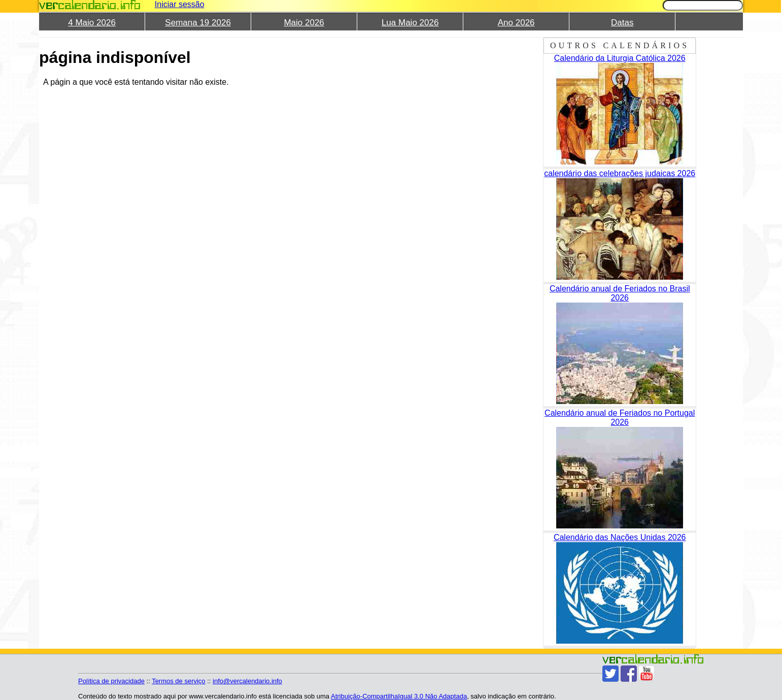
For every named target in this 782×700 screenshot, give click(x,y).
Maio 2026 (304, 23)
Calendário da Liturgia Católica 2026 (620, 58)
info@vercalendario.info (247, 681)
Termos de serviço (178, 681)
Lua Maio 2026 (410, 23)
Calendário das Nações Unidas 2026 (620, 537)
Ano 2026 (516, 23)
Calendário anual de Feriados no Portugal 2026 (620, 418)
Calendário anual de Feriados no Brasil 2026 (620, 293)
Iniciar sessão (180, 4)
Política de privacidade (111, 681)
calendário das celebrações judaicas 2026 (620, 173)
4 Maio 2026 (92, 23)
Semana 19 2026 (198, 23)
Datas (622, 23)
